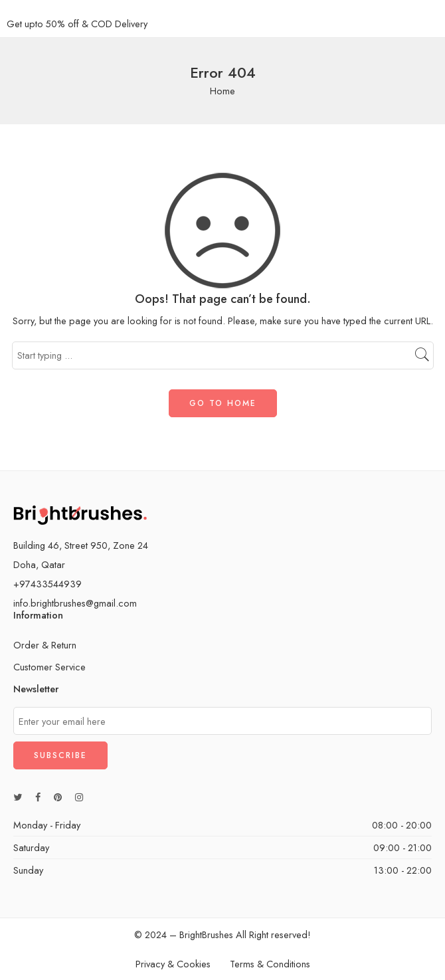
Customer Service (49, 667)
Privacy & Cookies (173, 964)
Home (222, 91)
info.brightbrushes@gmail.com (75, 603)
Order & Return (45, 645)
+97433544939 (47, 584)
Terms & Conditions (270, 964)
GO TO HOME (223, 403)
